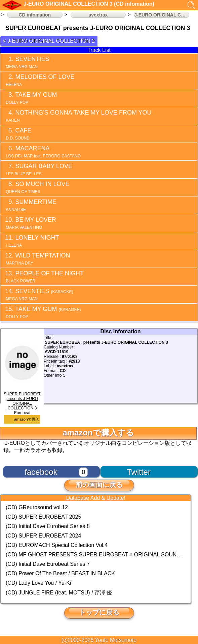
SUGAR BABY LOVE (38, 170)
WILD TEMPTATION (37, 259)
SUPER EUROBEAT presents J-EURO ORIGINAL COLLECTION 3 (22, 399)
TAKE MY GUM (31, 98)
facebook (41, 472)
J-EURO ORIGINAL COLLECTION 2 (51, 41)
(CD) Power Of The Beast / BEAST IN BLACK (60, 573)
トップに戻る (99, 612)
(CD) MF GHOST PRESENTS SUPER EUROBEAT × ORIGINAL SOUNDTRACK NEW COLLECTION (96, 555)
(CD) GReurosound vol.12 (37, 507)
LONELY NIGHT (32, 241)
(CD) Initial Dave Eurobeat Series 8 (48, 526)
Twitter (139, 472)
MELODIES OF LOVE (39, 80)
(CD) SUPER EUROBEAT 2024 (43, 536)
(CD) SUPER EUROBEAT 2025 (43, 517)
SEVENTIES (27, 62)
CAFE (18, 134)
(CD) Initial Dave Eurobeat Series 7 (48, 564)
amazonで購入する (98, 433)
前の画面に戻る (99, 485)
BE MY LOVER (30, 223)
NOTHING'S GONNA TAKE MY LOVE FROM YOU (78, 116)
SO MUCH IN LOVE (37, 187)
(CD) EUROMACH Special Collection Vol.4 (57, 545)
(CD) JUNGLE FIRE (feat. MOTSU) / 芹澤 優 (59, 593)
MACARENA (42, 152)
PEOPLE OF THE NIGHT (44, 277)
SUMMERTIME (31, 205)
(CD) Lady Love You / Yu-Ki (38, 583)
